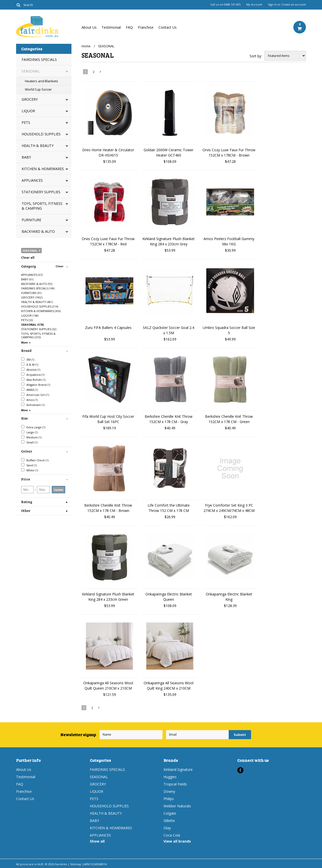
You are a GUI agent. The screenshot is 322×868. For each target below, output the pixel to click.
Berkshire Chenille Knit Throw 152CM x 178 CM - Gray (169, 419)
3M (28, 359)
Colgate (170, 813)
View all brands (177, 841)
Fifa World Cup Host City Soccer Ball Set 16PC (108, 419)
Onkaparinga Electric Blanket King (229, 597)
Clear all (28, 258)
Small (29, 442)
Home (86, 46)
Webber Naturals (177, 806)
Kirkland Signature (178, 769)
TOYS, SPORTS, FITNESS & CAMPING (42, 206)
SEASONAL (31, 71)
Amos (29, 400)
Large (29, 432)
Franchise (146, 27)
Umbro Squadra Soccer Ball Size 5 (229, 330)
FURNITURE (31, 220)
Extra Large (33, 427)
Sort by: (256, 56)
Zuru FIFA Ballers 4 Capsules (108, 328)
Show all (97, 841)
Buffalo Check (35, 460)
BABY (26, 157)
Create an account (294, 5)
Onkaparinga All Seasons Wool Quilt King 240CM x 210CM (169, 686)
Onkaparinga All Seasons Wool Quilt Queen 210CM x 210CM (108, 686)
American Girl (35, 395)
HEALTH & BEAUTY (38, 146)
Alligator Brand (36, 385)
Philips (169, 799)
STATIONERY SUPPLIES (41, 192)
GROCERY (30, 99)
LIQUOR (28, 111)
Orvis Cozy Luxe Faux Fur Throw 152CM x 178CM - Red (108, 241)
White (30, 470)
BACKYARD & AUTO (38, 231)
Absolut (31, 369)
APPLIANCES (32, 180)
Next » (101, 73)
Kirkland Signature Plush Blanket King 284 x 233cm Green (108, 597)
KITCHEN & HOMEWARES (43, 169)
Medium (31, 437)
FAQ (129, 27)
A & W (30, 364)
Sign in (272, 5)
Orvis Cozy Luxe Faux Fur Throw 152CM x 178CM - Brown (229, 153)
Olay (167, 828)
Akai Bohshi (33, 380)
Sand (29, 465)
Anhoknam (33, 405)
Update (58, 490)
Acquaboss (33, 374)
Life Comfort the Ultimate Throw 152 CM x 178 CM (169, 508)
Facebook (240, 770)
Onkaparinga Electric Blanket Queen (169, 597)
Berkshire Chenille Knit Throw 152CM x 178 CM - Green (229, 419)
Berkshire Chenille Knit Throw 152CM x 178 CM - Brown (108, 508)
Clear (59, 266)
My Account (254, 5)
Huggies (170, 777)
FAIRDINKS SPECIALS (39, 60)
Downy (169, 791)
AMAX (29, 390)
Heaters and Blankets (42, 81)
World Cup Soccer (38, 89)
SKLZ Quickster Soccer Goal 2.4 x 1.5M (169, 330)
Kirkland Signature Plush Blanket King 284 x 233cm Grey (169, 241)
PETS (26, 122)
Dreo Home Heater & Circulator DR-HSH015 (108, 153)
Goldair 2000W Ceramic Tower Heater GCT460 (169, 153)
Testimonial (111, 27)
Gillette (169, 821)
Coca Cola (172, 835)
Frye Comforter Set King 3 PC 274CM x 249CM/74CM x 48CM (229, 508)
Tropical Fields (175, 784)
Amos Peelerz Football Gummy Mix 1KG (229, 241)
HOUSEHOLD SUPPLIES (41, 134)
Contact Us (168, 27)
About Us (89, 27)
